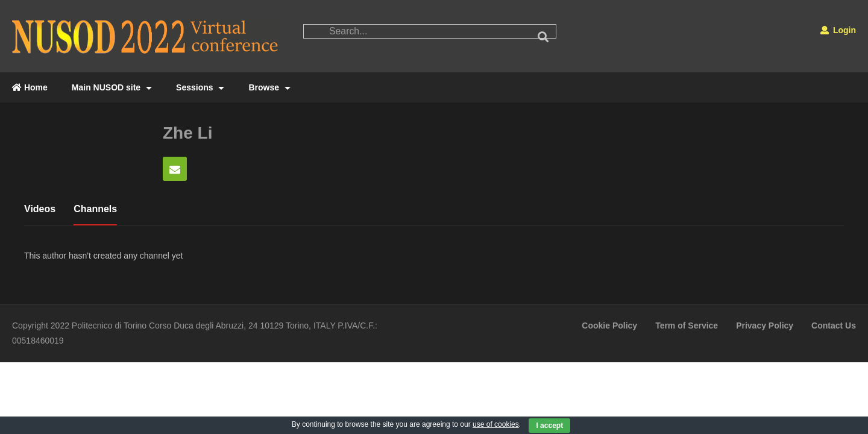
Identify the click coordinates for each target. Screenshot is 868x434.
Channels (95, 209)
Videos (40, 209)
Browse (269, 87)
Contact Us (834, 325)
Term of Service (687, 325)
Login (838, 30)
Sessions (200, 87)
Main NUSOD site (112, 87)
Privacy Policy (765, 325)
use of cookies (496, 424)
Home (30, 87)
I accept (549, 426)
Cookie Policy (609, 325)
